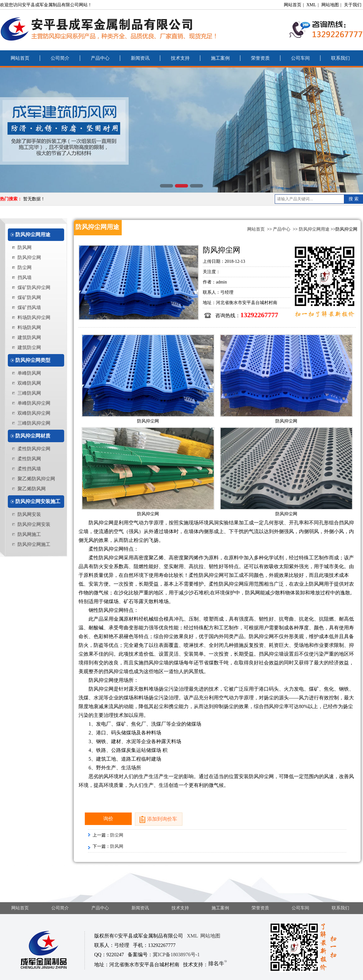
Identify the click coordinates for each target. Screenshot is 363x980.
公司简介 (60, 58)
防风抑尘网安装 (34, 524)
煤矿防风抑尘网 (34, 287)
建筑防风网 (29, 337)
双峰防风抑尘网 (34, 413)
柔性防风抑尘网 (34, 449)
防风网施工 (29, 534)
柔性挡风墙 (29, 469)
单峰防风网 (29, 373)
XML (311, 5)
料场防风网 (29, 327)
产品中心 (100, 58)
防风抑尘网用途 (33, 235)
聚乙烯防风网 (32, 489)
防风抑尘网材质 (33, 436)
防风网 (25, 247)
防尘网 (25, 267)
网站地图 (330, 5)
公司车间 (300, 58)
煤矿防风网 (29, 297)
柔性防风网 (29, 459)
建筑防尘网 (29, 347)
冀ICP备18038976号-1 (176, 955)
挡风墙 (25, 277)
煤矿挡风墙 (29, 307)
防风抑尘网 (29, 257)
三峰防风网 (29, 393)
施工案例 (220, 58)
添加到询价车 (162, 819)
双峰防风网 (29, 383)
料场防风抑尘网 (34, 317)
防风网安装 (29, 514)
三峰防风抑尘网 (34, 423)
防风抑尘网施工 (34, 544)
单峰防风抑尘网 (34, 403)
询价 (108, 819)
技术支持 (180, 58)
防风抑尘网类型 (33, 360)
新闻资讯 (140, 58)
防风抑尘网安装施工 (38, 501)
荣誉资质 (260, 58)
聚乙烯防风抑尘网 (36, 479)
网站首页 (293, 5)
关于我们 (353, 5)
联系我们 (340, 58)
